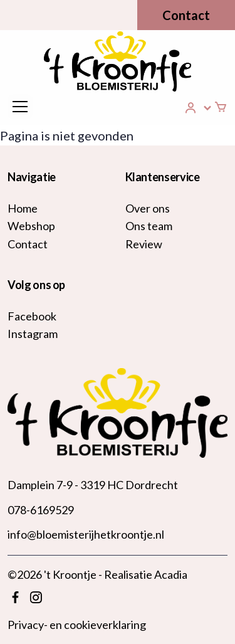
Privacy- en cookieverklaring (77, 625)
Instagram (33, 334)
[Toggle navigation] (20, 107)
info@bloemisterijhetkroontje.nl (86, 534)
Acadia (171, 574)
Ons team (149, 226)
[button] (199, 108)
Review (144, 244)
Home (23, 208)
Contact (186, 15)
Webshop (31, 226)
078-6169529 (41, 510)
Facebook (32, 316)
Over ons (148, 208)
